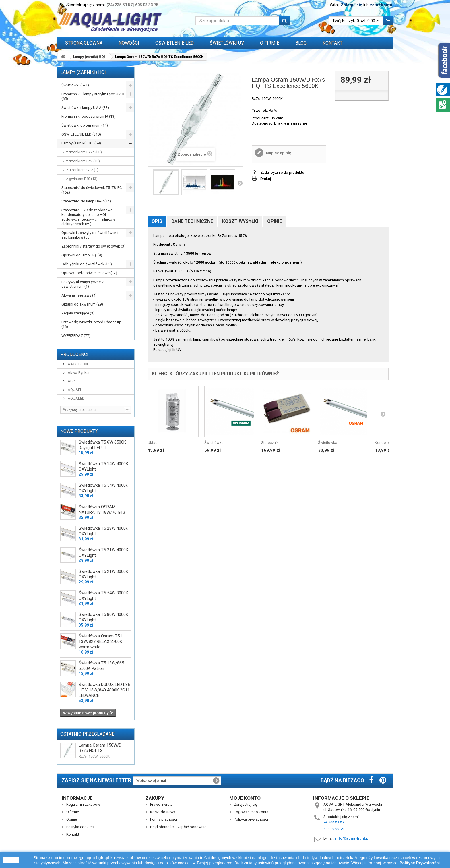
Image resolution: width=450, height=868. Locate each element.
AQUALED (76, 398)
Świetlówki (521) (75, 85)
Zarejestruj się (246, 804)
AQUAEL (74, 390)
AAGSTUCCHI (79, 364)
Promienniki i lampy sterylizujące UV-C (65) (93, 96)
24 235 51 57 (334, 822)
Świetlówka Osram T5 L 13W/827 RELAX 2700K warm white (101, 641)
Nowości (129, 43)
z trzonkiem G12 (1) (82, 170)
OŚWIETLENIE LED (174, 43)
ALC (71, 381)
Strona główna (84, 43)
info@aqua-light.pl (352, 838)
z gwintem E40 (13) (82, 179)
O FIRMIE (270, 43)
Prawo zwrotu (161, 804)
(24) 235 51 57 (120, 5)
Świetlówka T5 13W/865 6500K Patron (101, 666)
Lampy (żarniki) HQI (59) (81, 143)
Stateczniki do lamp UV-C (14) (86, 201)
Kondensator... (387, 443)
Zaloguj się (351, 5)
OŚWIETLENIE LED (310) (81, 134)
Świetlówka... (215, 443)
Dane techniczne (192, 221)
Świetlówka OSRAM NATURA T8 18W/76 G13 (102, 510)
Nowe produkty (79, 431)
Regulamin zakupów (83, 804)
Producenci (74, 354)
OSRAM (277, 118)
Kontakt (332, 43)
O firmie (73, 812)
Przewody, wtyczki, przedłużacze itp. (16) (92, 324)
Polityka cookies (80, 827)
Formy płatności (164, 819)
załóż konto (381, 5)
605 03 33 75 (147, 5)
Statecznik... (271, 443)
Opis (157, 221)
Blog (301, 43)
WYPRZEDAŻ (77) (76, 336)
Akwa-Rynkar (78, 373)
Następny (240, 183)
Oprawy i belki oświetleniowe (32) (89, 273)
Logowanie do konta (251, 812)
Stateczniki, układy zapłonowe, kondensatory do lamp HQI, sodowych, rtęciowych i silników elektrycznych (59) (88, 217)
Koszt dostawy (163, 812)
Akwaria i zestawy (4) (79, 295)
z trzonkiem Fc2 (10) (83, 161)
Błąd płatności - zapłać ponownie (178, 827)
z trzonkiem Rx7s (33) (84, 152)
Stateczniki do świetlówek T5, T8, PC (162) (92, 190)
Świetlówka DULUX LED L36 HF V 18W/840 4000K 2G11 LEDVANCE (104, 690)
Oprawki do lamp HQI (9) (82, 255)
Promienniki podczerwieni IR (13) (89, 116)
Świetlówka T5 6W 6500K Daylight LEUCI (102, 445)
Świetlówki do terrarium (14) (85, 125)
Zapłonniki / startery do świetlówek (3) (93, 246)
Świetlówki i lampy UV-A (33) (85, 108)
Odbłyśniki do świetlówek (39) (87, 264)
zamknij (11, 860)
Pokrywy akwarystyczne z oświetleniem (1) (83, 284)
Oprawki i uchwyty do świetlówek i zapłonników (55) (90, 235)
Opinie (275, 221)
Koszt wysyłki (240, 221)
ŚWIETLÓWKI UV (227, 43)
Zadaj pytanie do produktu (282, 172)
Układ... (154, 443)
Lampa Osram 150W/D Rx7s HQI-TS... (100, 748)
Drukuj (266, 179)
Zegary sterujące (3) (78, 313)
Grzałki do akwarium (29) (82, 304)
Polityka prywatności (251, 819)
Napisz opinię (278, 153)
